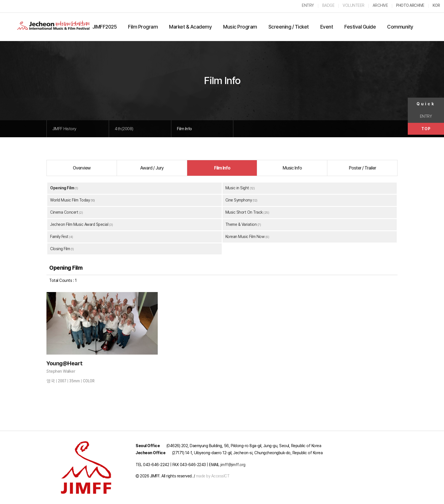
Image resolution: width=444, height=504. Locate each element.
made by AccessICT (213, 476)
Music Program (240, 27)
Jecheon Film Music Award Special (79, 224)
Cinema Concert (64, 212)
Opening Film (62, 188)
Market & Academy (190, 27)
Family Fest (59, 237)
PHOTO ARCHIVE (410, 5)
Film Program (143, 27)
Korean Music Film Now (245, 237)
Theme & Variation (241, 224)
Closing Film (60, 249)
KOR (436, 5)
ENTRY (426, 116)
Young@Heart (65, 363)
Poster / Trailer (362, 168)
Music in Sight (237, 188)
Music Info (292, 168)
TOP (426, 129)
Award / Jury (152, 168)
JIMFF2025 (105, 27)
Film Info (184, 129)
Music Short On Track (244, 212)
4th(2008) (124, 129)
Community (400, 27)
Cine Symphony (239, 200)
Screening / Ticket (289, 27)
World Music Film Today (70, 200)
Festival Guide (360, 27)
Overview (82, 168)
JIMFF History (64, 129)
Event (327, 27)
